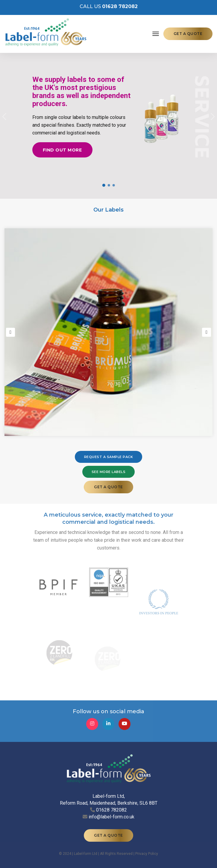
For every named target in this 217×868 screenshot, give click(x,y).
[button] (4, 117)
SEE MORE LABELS (109, 472)
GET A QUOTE (188, 34)
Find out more (62, 151)
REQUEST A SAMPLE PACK (109, 457)
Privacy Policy (147, 844)
